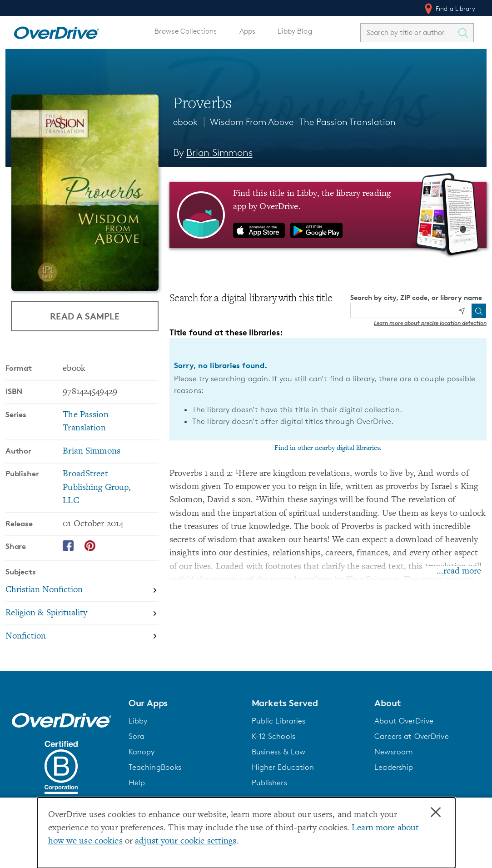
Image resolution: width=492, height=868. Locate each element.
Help (137, 783)
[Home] (56, 31)
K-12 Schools (273, 736)
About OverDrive (404, 721)
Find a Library (449, 9)
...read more (459, 571)
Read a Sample (85, 316)
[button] (185, 703)
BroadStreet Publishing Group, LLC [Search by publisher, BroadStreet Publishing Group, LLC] (97, 488)
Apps (248, 31)
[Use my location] (462, 311)
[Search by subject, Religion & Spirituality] (82, 614)
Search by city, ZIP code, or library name (416, 297)
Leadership (394, 767)
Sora (137, 736)
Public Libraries (279, 721)
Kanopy (142, 752)
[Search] (479, 311)
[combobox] (409, 32)
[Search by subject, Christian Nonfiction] (82, 591)
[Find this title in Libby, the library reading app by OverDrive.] (328, 215)
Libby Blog (295, 31)
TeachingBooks (155, 767)
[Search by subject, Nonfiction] (82, 636)
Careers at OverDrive (411, 736)
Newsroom (394, 752)
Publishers (269, 783)
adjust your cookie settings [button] (186, 841)
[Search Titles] (465, 33)
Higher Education (283, 767)
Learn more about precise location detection (430, 323)
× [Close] (436, 813)
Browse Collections (186, 31)
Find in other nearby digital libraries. (328, 448)
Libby (138, 721)
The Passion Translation (348, 122)
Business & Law (279, 752)
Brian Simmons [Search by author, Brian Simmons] (219, 152)
